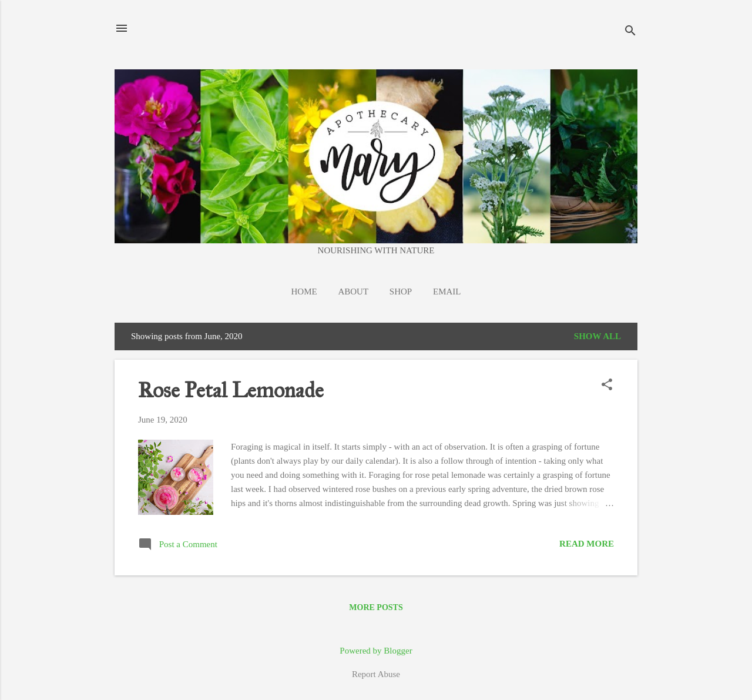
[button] (607, 386)
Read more (587, 544)
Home (304, 292)
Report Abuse (376, 674)
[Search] (630, 32)
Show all (597, 336)
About (353, 292)
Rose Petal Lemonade (231, 390)
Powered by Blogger (376, 651)
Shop (401, 292)
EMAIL (447, 292)
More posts (376, 607)
